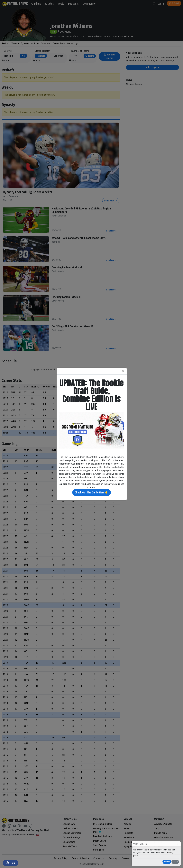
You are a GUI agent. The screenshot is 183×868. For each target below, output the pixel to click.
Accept (167, 862)
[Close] (178, 844)
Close (175, 862)
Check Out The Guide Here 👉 (92, 492)
